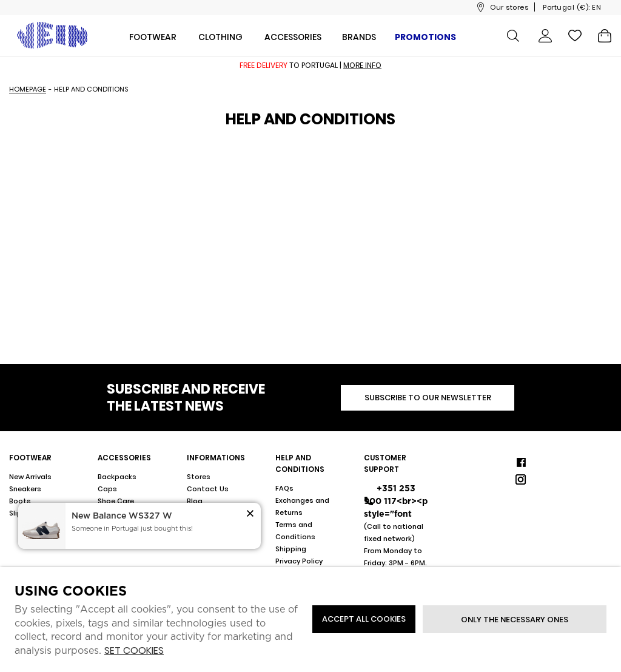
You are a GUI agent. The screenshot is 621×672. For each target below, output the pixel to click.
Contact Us (208, 489)
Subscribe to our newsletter (428, 398)
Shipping (291, 549)
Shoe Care (116, 501)
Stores (199, 477)
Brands (359, 37)
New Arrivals (30, 477)
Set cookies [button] (134, 651)
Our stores (509, 7)
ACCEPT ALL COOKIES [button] (364, 619)
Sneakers (25, 489)
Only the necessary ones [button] (515, 620)
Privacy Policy (299, 561)
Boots (20, 501)
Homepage (28, 89)
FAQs (284, 488)
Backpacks (117, 477)
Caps (107, 489)
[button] (250, 515)
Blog (195, 501)
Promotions (425, 37)
